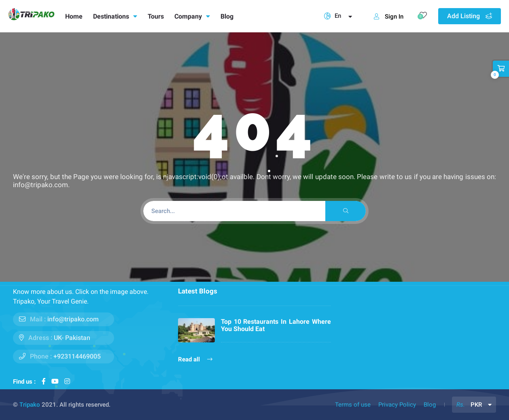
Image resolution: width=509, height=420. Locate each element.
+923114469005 (77, 356)
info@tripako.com (73, 319)
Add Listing (470, 16)
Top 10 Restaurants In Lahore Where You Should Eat (276, 325)
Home (74, 16)
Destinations (115, 16)
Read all (195, 359)
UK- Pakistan (72, 338)
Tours (156, 16)
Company (192, 16)
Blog (227, 16)
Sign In (389, 17)
